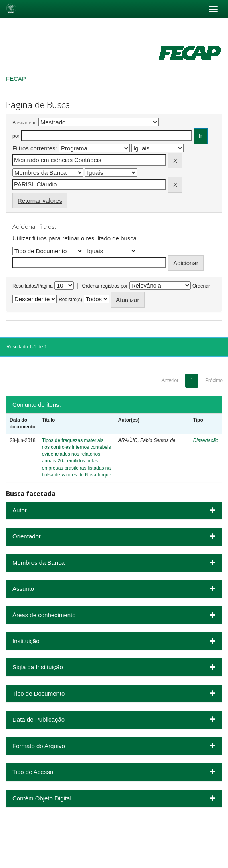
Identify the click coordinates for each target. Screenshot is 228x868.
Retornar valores (40, 201)
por (16, 136)
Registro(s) (70, 300)
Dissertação (206, 440)
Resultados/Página (33, 286)
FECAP (16, 79)
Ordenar (201, 286)
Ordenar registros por (105, 286)
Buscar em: (25, 123)
